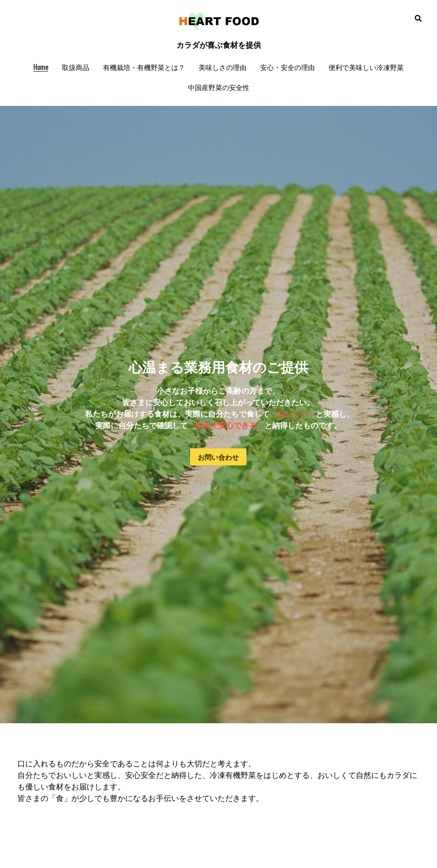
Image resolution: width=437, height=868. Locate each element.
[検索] (418, 18)
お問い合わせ (218, 457)
